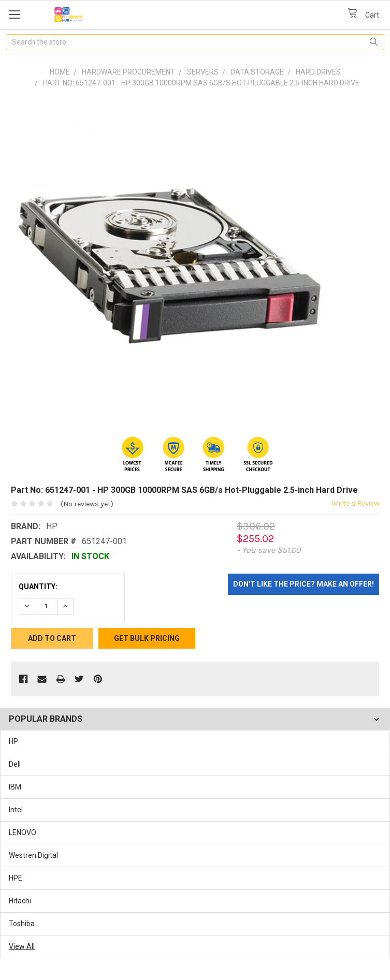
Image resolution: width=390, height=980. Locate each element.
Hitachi (20, 901)
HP (13, 741)
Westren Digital (33, 855)
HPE (16, 878)
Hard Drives (318, 72)
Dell (15, 764)
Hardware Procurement (128, 72)
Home (60, 72)
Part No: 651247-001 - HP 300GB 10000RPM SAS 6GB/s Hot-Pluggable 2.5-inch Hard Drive (201, 83)
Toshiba (22, 924)
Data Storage (257, 72)
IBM (15, 787)
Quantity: (38, 587)
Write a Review (355, 503)
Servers (203, 72)
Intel (16, 810)
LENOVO (23, 832)
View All (22, 946)
